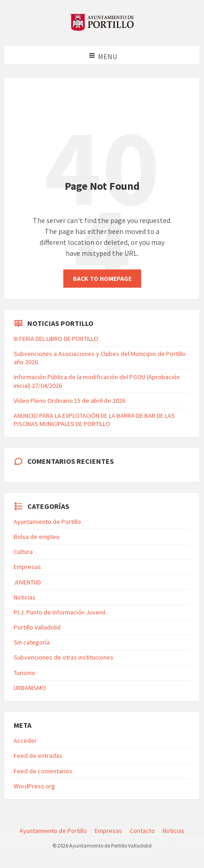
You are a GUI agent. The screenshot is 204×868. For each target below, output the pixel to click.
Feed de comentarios (43, 771)
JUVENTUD (27, 582)
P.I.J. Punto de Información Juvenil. (60, 612)
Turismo (24, 673)
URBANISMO (30, 688)
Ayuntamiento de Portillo (47, 522)
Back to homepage (102, 279)
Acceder (25, 741)
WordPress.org (34, 786)
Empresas (27, 567)
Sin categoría (32, 642)
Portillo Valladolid (37, 627)
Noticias (25, 597)
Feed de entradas (38, 756)
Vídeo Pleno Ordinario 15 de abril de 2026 (69, 401)
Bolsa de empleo (37, 537)
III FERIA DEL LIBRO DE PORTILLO (56, 339)
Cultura (23, 552)
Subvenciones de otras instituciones (64, 657)
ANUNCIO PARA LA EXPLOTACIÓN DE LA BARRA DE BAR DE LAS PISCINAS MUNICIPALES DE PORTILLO (94, 420)
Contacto (142, 831)
